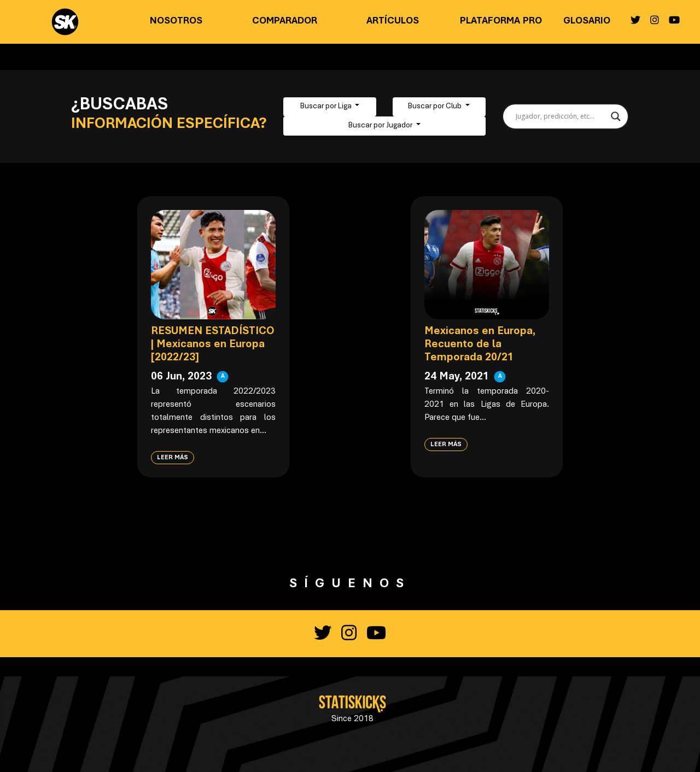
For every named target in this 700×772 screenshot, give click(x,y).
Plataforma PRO (501, 21)
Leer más (173, 458)
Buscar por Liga (327, 107)
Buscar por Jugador (381, 126)
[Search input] (561, 116)
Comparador (285, 21)
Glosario (587, 21)
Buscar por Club (436, 107)
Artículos (393, 21)
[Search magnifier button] (616, 116)
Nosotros (176, 21)
